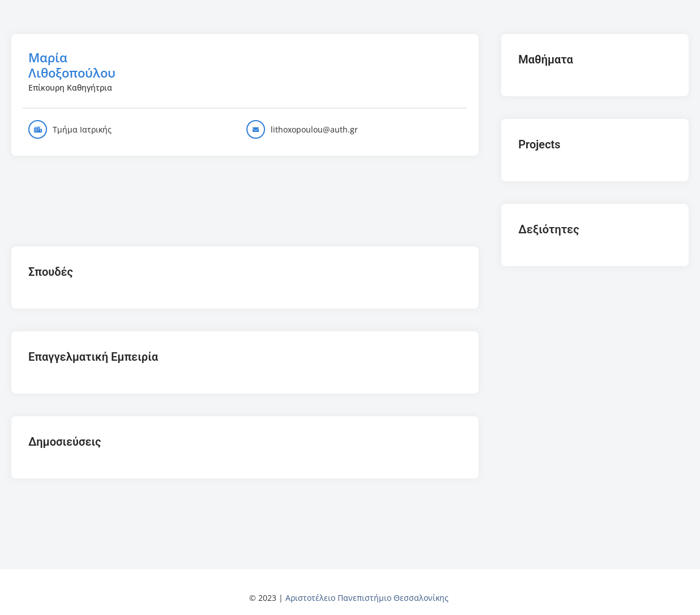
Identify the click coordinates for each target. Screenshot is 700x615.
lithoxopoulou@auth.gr (314, 129)
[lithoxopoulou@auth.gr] (256, 129)
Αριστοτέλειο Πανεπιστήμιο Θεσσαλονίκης (367, 598)
